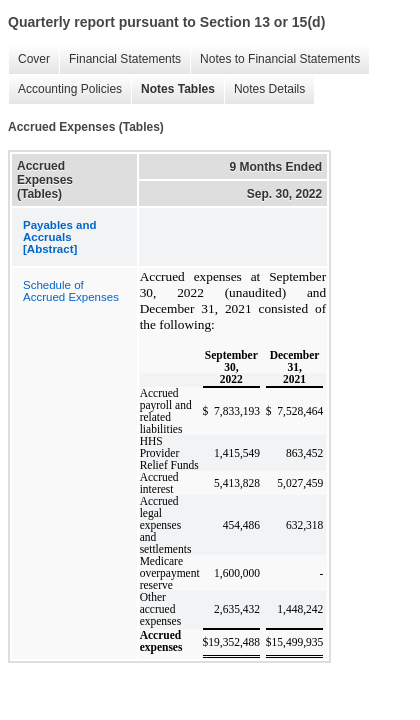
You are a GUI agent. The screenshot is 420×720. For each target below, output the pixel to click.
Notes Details (264, 89)
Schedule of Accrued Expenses (71, 291)
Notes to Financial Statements (275, 59)
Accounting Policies (65, 89)
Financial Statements (120, 59)
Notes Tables (173, 89)
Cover (29, 59)
